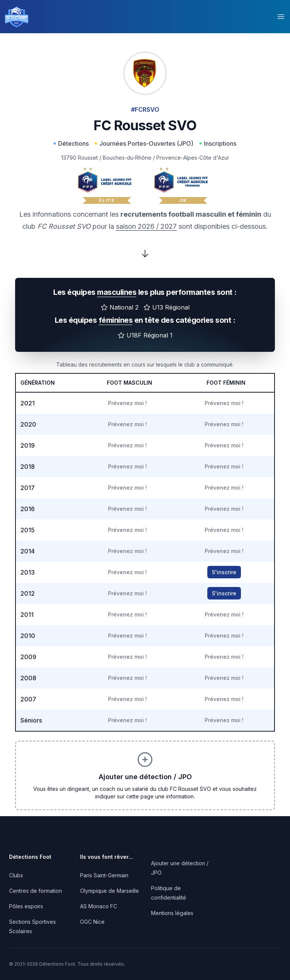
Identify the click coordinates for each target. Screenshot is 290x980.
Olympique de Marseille (110, 891)
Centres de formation (35, 891)
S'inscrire (224, 572)
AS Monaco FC (99, 906)
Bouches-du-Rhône (127, 158)
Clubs (16, 875)
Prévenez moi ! (127, 403)
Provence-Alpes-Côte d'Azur (193, 158)
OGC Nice (92, 922)
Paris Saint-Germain (104, 875)
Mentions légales (172, 913)
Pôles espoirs (26, 906)
